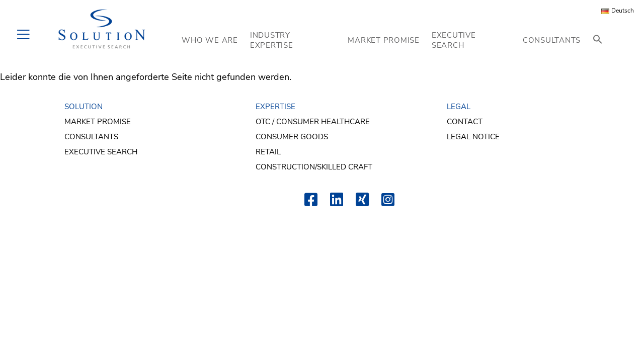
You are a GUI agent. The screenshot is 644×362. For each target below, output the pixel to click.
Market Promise (98, 122)
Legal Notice (473, 137)
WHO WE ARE (210, 40)
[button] (598, 40)
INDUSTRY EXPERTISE (272, 40)
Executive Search (101, 152)
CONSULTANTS (552, 40)
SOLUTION (84, 107)
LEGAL (459, 107)
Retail (268, 152)
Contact (465, 122)
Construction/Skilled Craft (314, 167)
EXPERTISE (275, 107)
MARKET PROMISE (384, 40)
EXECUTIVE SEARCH (454, 40)
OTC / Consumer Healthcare (313, 122)
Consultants (91, 137)
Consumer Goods (292, 137)
